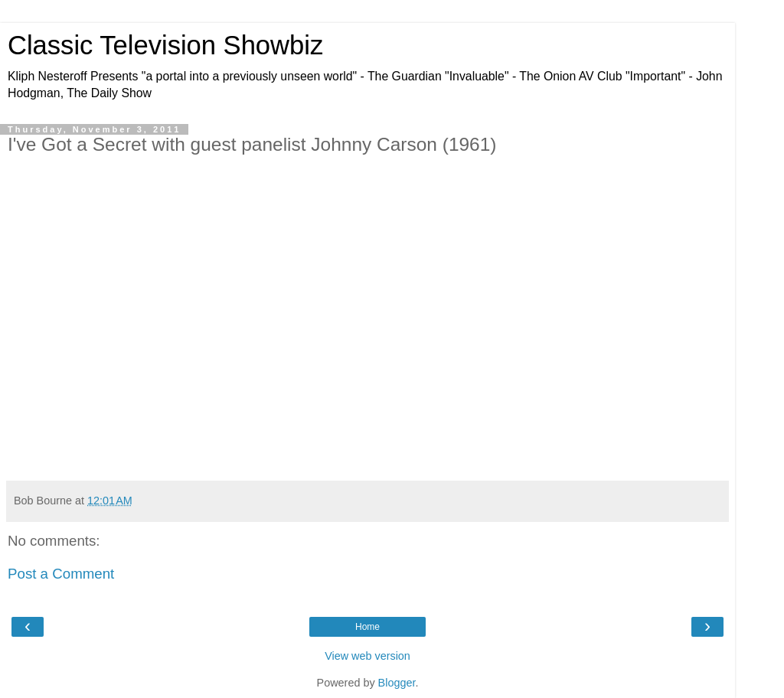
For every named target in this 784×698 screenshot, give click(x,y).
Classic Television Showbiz (165, 45)
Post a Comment (61, 574)
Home (367, 627)
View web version (367, 656)
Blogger (397, 683)
